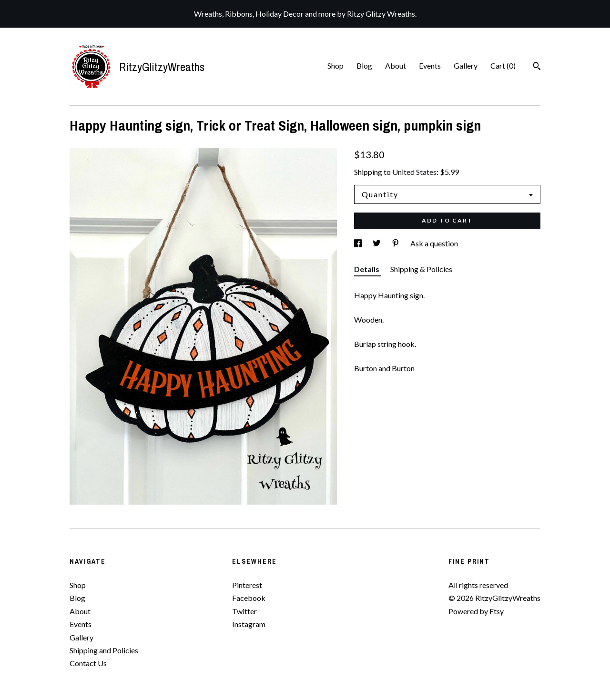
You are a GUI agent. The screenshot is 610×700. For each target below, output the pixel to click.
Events (430, 66)
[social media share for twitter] (377, 243)
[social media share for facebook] (359, 243)
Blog (364, 66)
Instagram (249, 624)
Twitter (244, 611)
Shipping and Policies (104, 650)
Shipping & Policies (421, 269)
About (396, 66)
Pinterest (247, 585)
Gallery (466, 66)
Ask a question (434, 243)
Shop (335, 66)
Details (367, 269)
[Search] (537, 67)
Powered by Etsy (476, 611)
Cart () (503, 66)
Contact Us (88, 663)
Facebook (249, 598)
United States (414, 172)
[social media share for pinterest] (396, 243)
